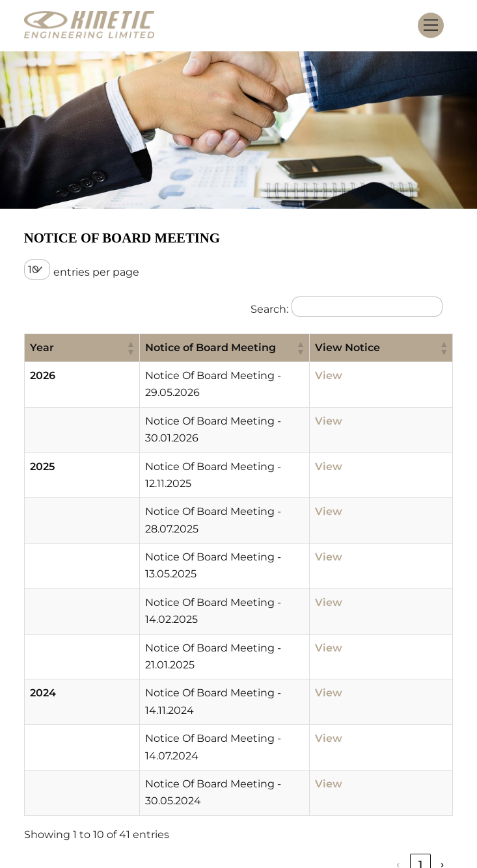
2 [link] (354, 693)
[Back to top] (433, 805)
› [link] (443, 693)
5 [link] (420, 693)
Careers (231, 794)
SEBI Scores (400, 811)
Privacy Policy (249, 811)
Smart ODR (328, 811)
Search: (269, 309)
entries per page (96, 272)
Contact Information (324, 794)
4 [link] (398, 693)
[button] (73, 348)
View (362, 375)
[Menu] (431, 26)
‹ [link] (310, 693)
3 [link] (376, 693)
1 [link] (332, 693)
